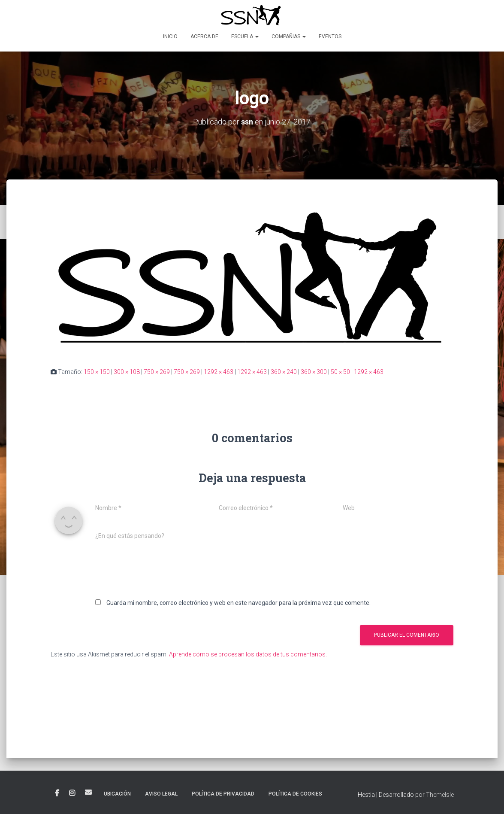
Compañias (289, 36)
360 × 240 (284, 372)
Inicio (170, 36)
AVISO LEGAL (161, 794)
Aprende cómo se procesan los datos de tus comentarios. (248, 654)
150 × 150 (97, 372)
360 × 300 (314, 372)
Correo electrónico (88, 792)
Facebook (57, 793)
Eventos (330, 36)
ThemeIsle (440, 795)
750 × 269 (157, 372)
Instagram (72, 793)
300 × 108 (127, 372)
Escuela (245, 36)
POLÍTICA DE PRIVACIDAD (223, 794)
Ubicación (117, 794)
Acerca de (204, 36)
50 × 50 (340, 372)
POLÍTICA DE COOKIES (295, 794)
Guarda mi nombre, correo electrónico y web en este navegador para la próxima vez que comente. (238, 603)
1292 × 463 (219, 372)
